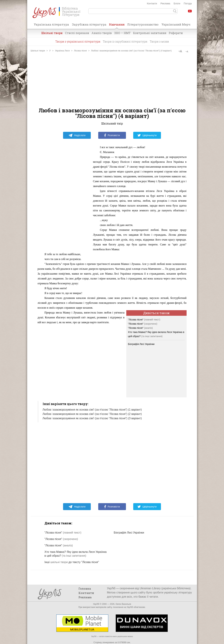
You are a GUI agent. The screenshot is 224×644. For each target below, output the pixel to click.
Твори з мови (159, 41)
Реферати (176, 33)
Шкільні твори (52, 33)
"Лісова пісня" (144, 320)
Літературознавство (143, 24)
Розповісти (112, 135)
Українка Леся (62, 51)
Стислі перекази (77, 33)
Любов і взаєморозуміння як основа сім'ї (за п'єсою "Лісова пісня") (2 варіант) (92, 414)
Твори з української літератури (78, 41)
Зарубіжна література (89, 24)
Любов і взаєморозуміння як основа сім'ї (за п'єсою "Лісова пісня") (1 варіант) (92, 410)
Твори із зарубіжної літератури (125, 41)
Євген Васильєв (123, 604)
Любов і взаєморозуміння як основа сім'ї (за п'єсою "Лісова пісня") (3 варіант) (92, 418)
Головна (85, 589)
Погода (188, 3)
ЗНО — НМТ (122, 33)
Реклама (165, 3)
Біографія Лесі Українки (141, 344)
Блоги (177, 3)
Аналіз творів (102, 33)
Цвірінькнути (147, 135)
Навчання (117, 26)
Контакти (152, 3)
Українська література (51, 24)
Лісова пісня (80, 51)
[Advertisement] (112, 80)
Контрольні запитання (150, 33)
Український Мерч (176, 24)
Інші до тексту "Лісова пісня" (72, 562)
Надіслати (77, 135)
